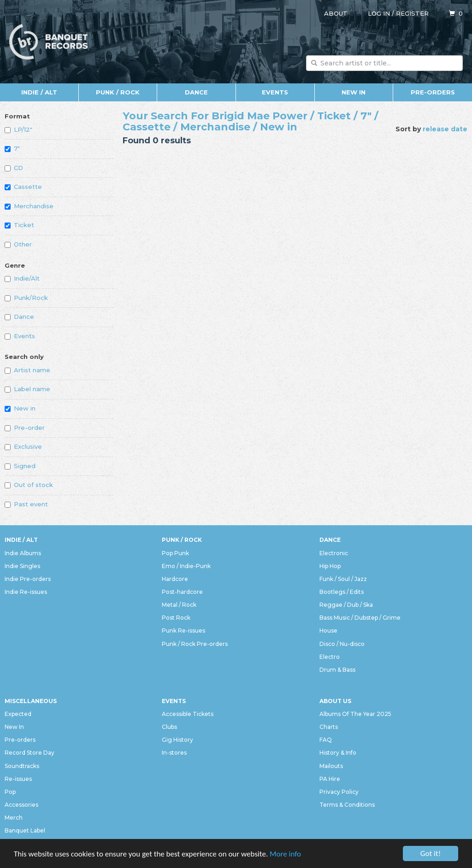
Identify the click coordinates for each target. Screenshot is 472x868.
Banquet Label (25, 830)
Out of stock (29, 485)
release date (445, 129)
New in (20, 408)
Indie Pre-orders (28, 579)
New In (354, 92)
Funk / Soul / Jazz (343, 579)
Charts (329, 727)
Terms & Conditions (347, 805)
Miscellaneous (31, 701)
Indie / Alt (39, 92)
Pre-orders (433, 92)
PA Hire (330, 779)
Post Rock (176, 618)
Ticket (19, 225)
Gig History (177, 740)
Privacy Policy (339, 792)
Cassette (23, 187)
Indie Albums (23, 553)
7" (12, 148)
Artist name (27, 370)
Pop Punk (175, 553)
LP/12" (18, 129)
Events (275, 92)
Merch (14, 818)
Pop (10, 792)
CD (14, 168)
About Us (335, 701)
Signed (20, 466)
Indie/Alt (22, 278)
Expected (18, 714)
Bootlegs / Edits (342, 592)
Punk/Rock (26, 298)
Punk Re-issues (183, 630)
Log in (379, 13)
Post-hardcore (182, 592)
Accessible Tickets (188, 714)
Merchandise (29, 206)
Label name (27, 389)
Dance (196, 92)
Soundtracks (22, 766)
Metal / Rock (179, 605)
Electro (330, 657)
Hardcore (175, 579)
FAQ (326, 740)
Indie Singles (22, 566)
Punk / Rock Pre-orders (195, 644)
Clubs (169, 727)
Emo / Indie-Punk (186, 566)
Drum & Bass (337, 670)
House (328, 630)
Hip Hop (330, 566)
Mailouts (331, 766)
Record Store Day (29, 753)
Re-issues (18, 779)
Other (18, 244)
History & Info (338, 753)
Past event (26, 504)
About (336, 13)
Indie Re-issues (26, 592)
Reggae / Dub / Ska (346, 605)
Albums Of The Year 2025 (355, 714)
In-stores (174, 753)
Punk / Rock (118, 92)
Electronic (334, 553)
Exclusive (23, 446)
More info (285, 854)
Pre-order (25, 428)
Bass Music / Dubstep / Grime (360, 618)
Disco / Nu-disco (342, 644)
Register (412, 13)
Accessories (21, 805)
